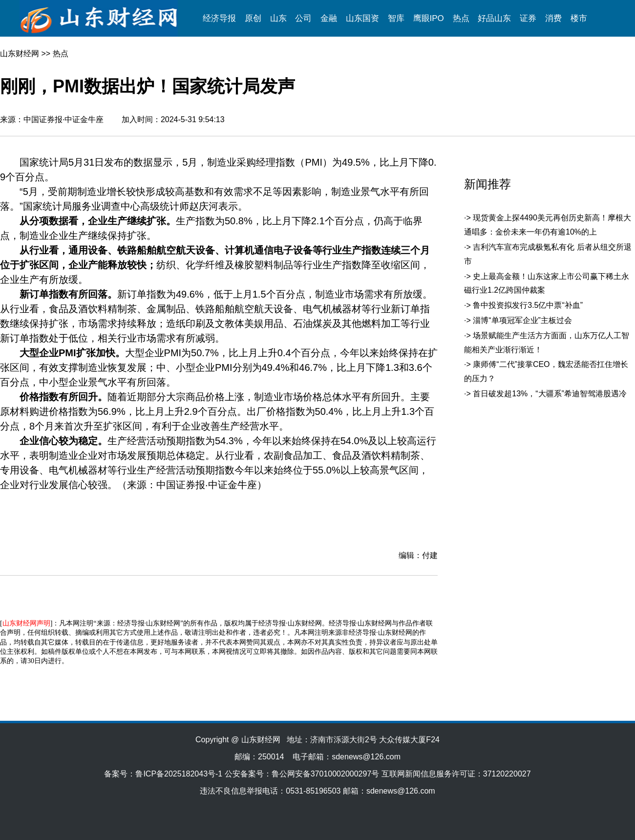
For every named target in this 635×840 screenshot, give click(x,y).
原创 (253, 18)
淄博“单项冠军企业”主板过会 (522, 320)
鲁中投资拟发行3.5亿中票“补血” (528, 305)
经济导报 (219, 18)
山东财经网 (20, 54)
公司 (303, 18)
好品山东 (494, 18)
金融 (329, 18)
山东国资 (362, 18)
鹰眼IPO (429, 18)
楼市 (579, 18)
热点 (461, 18)
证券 (528, 18)
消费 (553, 18)
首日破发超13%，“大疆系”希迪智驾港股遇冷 (550, 394)
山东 (278, 18)
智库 (396, 18)
